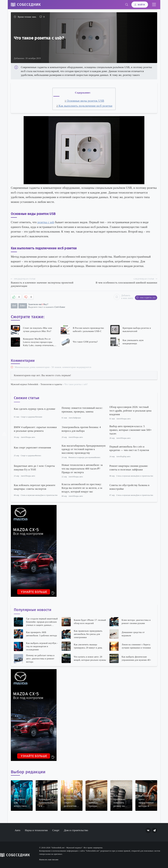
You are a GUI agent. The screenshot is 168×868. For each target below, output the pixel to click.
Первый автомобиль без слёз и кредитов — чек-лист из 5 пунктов (129, 448)
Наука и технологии (36, 830)
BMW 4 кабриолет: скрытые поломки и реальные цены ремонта (35, 429)
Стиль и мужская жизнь (126, 476)
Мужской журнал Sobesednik (25, 384)
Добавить (122, 297)
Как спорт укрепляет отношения (32, 447)
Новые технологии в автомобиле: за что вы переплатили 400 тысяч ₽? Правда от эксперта (82, 468)
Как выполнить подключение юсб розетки (84, 106)
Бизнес (97, 457)
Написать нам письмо (49, 859)
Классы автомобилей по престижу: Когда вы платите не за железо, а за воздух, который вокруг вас (82, 488)
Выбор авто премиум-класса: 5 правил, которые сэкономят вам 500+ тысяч (131, 430)
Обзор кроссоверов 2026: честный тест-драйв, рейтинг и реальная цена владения (130, 410)
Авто (71, 418)
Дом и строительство (145, 476)
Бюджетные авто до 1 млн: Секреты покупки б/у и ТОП (34, 467)
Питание (39, 417)
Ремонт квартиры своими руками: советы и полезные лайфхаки (129, 467)
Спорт (56, 830)
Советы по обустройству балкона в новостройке (129, 487)
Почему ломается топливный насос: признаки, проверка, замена (82, 409)
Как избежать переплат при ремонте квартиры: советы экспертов (35, 487)
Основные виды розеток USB (84, 101)
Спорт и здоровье (28, 417)
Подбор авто (125, 456)
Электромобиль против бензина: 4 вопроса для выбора (81, 429)
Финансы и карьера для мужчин (82, 457)
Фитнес (38, 455)
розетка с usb (46, 222)
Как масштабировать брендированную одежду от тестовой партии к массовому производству (84, 449)
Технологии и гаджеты (51, 384)
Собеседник (29, 5)
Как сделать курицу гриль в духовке (35, 409)
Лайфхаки (77, 418)
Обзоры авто (126, 419)
